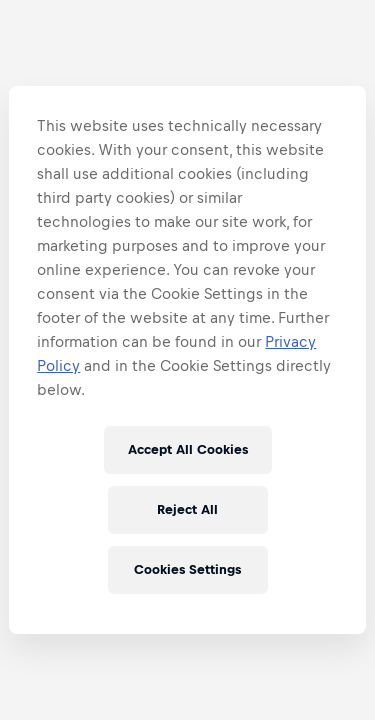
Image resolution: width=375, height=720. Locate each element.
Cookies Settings (187, 569)
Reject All (187, 509)
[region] (187, 360)
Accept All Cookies (188, 449)
